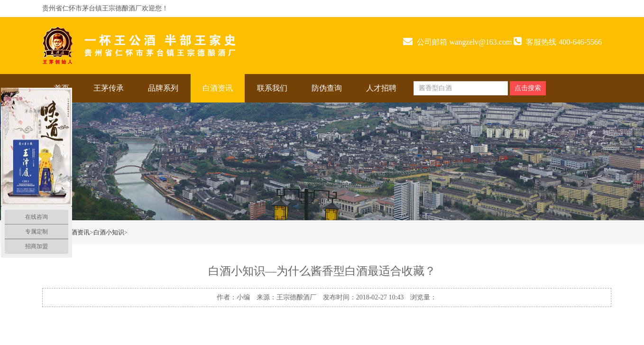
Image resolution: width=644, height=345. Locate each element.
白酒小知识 (109, 232)
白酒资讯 (218, 88)
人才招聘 (381, 88)
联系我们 (272, 88)
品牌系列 (163, 88)
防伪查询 (327, 88)
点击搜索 (528, 88)
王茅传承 (109, 88)
